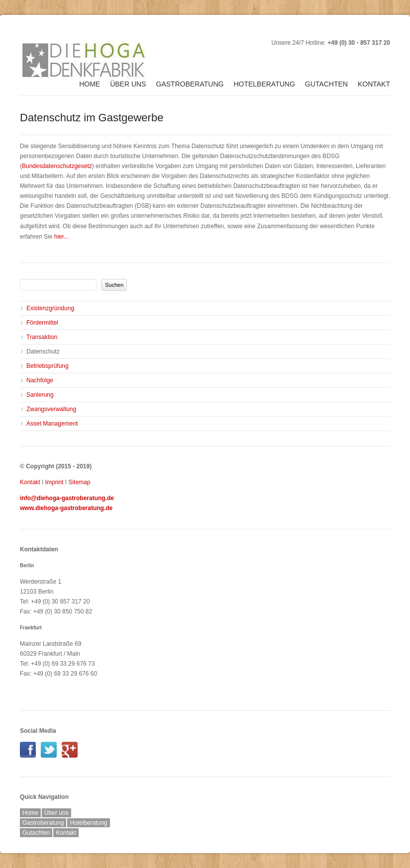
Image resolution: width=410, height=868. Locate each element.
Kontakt (30, 482)
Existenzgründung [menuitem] (50, 308)
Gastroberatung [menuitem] (190, 84)
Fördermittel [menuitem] (42, 323)
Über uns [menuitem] (128, 84)
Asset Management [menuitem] (52, 424)
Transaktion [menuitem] (42, 337)
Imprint (54, 482)
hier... (61, 237)
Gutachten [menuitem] (326, 84)
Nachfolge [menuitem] (40, 380)
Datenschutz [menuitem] (43, 351)
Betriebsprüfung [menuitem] (48, 366)
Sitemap (79, 482)
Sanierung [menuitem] (40, 395)
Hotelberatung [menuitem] (264, 84)
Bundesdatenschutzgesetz (57, 166)
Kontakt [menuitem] (374, 84)
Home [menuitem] (90, 84)
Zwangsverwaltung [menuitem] (51, 409)
